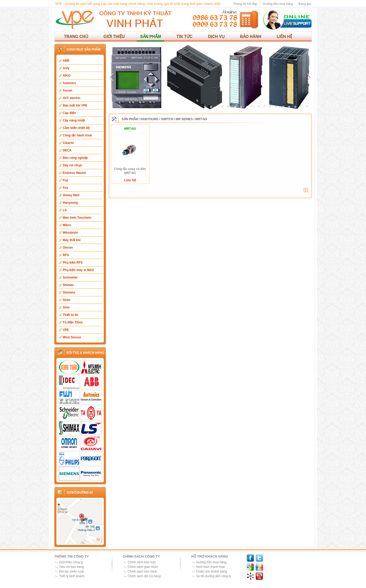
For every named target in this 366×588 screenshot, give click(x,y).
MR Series (184, 119)
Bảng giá (305, 4)
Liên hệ (285, 36)
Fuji (66, 180)
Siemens (69, 292)
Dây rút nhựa (72, 165)
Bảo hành (251, 36)
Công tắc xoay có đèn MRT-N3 (130, 171)
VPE (66, 330)
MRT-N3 (201, 119)
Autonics (69, 83)
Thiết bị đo (71, 315)
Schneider (70, 277)
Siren (67, 300)
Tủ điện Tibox (73, 322)
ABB (66, 61)
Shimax (68, 285)
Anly (66, 68)
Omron (68, 248)
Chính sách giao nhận (143, 567)
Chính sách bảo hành (142, 571)
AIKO (67, 76)
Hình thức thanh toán (211, 567)
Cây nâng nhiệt (74, 120)
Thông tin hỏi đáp (245, 4)
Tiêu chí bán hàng (72, 567)
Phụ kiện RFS (73, 263)
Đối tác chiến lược (72, 571)
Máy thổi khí (72, 240)
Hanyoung (70, 203)
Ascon (68, 91)
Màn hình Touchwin (77, 218)
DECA (67, 150)
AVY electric (72, 98)
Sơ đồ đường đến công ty (214, 576)
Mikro (67, 225)
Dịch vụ (216, 36)
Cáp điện (69, 113)
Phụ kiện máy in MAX (78, 270)
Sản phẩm (151, 36)
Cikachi (68, 143)
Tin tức (184, 36)
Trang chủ (76, 36)
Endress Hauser (75, 173)
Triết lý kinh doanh (72, 576)
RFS (66, 255)
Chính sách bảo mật (142, 562)
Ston (66, 307)
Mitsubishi (70, 233)
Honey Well (71, 195)
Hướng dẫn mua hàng (278, 4)
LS (65, 210)
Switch (167, 119)
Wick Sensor (72, 337)
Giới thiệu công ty (71, 562)
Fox (66, 188)
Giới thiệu (114, 36)
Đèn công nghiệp (75, 158)
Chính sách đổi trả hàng (144, 576)
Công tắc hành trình (78, 135)
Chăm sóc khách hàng (212, 571)
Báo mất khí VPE (75, 105)
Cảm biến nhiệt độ (76, 128)
